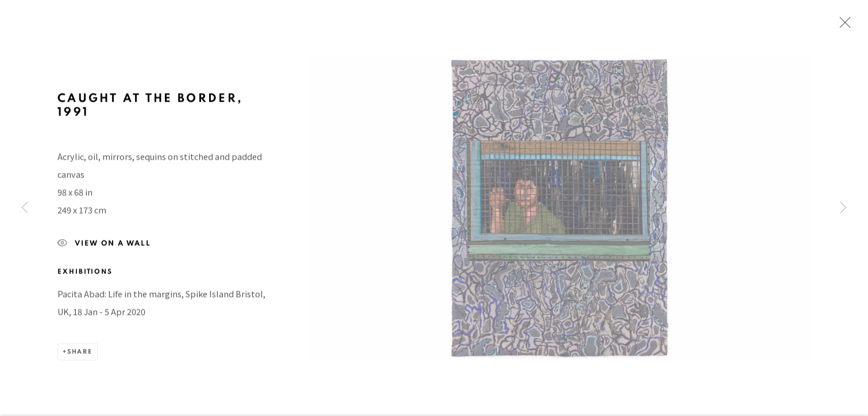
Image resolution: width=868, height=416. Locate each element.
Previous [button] (25, 208)
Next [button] (843, 208)
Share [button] (80, 355)
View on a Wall (104, 248)
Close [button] (842, 26)
